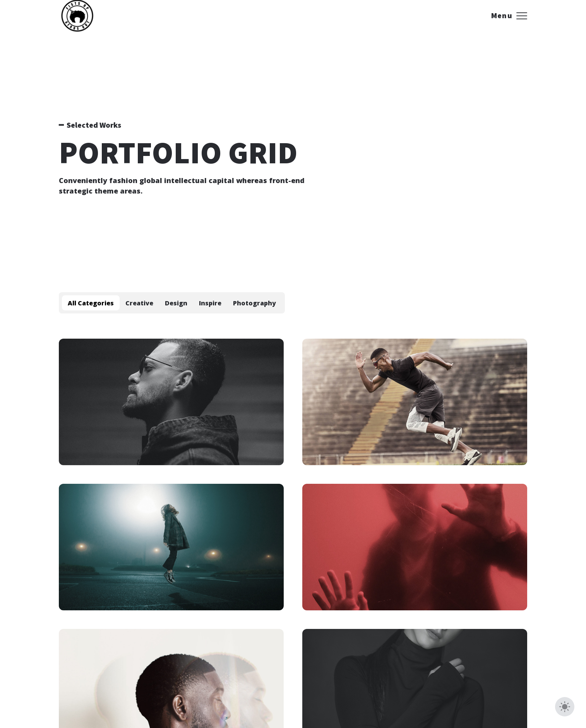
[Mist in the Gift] (415, 402)
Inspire (210, 303)
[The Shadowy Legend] (171, 402)
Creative (139, 303)
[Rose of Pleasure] (415, 547)
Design (176, 303)
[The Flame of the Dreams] (171, 547)
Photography (254, 303)
